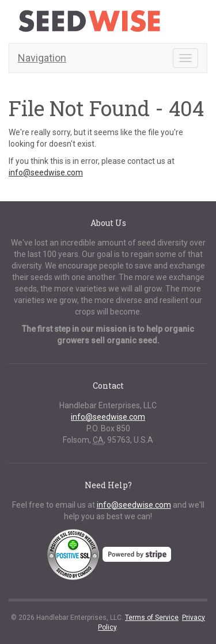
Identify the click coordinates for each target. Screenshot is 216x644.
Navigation (42, 58)
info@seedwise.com (46, 172)
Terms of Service (152, 618)
